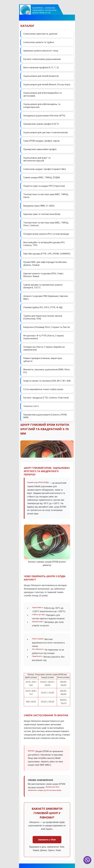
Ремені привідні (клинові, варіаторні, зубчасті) (43, 360)
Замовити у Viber (47, 840)
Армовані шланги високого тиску (41, 51)
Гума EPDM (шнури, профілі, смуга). (42, 141)
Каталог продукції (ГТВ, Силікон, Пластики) (46, 398)
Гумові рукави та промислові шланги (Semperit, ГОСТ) (43, 286)
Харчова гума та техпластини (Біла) (42, 214)
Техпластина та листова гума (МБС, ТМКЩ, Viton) (46, 196)
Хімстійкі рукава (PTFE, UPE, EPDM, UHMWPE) (47, 254)
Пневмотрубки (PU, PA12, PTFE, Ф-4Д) (43, 307)
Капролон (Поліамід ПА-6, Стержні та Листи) (47, 327)
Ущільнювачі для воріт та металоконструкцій (37, 159)
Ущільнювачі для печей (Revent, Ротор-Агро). (47, 84)
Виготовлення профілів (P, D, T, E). (41, 67)
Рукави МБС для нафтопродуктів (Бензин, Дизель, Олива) (45, 263)
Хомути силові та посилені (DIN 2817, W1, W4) (47, 381)
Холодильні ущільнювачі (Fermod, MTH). (44, 116)
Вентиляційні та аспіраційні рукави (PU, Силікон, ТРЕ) (44, 244)
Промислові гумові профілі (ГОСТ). (41, 124)
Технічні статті (31, 406)
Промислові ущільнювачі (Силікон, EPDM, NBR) (45, 416)
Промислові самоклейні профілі (40, 149)
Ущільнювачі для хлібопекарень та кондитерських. (42, 106)
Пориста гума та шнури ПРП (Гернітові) (44, 186)
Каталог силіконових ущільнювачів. (42, 59)
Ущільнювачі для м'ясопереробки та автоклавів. (42, 94)
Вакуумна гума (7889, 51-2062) (39, 206)
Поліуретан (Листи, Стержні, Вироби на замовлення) (44, 348)
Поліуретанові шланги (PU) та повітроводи (46, 234)
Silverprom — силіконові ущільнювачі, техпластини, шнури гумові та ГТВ (45, 10)
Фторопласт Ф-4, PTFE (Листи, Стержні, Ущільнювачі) (44, 337)
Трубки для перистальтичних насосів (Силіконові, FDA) (43, 317)
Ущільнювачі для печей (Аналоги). (41, 76)
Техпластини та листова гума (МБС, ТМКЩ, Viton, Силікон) (46, 224)
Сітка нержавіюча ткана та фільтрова (43, 389)
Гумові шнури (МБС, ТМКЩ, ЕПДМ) (42, 177)
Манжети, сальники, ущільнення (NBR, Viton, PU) (47, 371)
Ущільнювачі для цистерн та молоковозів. (46, 132)
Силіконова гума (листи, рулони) (40, 34)
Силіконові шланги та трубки (39, 42)
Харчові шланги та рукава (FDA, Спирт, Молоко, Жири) (44, 275)
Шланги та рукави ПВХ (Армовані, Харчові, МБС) (46, 297)
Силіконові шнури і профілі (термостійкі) (45, 169)
